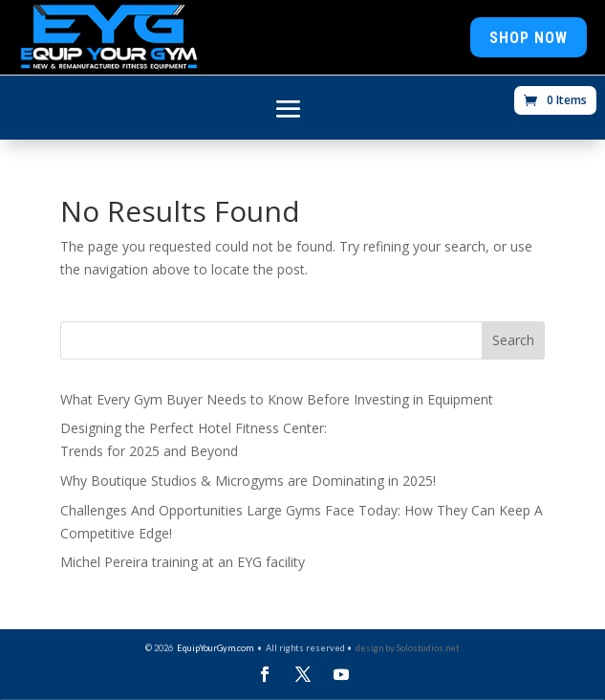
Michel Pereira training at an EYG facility (183, 562)
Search (513, 340)
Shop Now (529, 38)
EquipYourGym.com (215, 648)
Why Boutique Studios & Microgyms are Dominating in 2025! (248, 481)
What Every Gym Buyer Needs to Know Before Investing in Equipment (277, 399)
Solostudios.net (428, 648)
